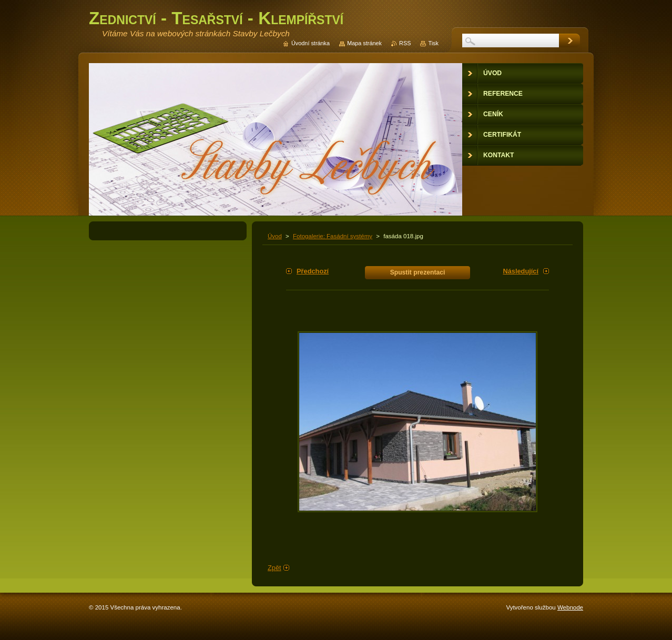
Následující (521, 271)
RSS (405, 43)
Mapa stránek (364, 43)
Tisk (433, 43)
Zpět (274, 568)
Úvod (275, 236)
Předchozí (313, 271)
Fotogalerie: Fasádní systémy (333, 236)
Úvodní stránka (310, 43)
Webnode (570, 607)
